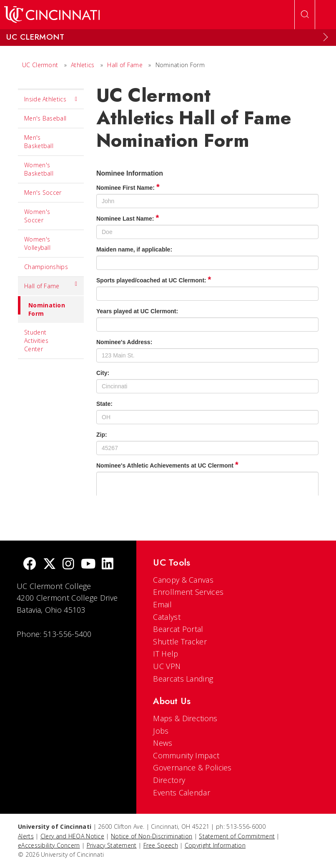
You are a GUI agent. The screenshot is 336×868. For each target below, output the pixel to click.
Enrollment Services (188, 592)
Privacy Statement (112, 845)
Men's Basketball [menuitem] (39, 142)
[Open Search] (305, 15)
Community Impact (186, 755)
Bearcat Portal (178, 629)
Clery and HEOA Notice (72, 836)
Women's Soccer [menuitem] (37, 216)
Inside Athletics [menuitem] (51, 99)
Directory (169, 780)
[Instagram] (68, 565)
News (163, 743)
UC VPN (167, 666)
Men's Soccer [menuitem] (43, 192)
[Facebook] (30, 565)
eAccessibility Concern (49, 845)
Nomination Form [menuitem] (41, 307)
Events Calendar (182, 793)
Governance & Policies (192, 767)
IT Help (165, 654)
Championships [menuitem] (46, 267)
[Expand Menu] (326, 37)
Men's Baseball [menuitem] (45, 118)
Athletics (83, 65)
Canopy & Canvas (183, 580)
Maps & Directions (185, 718)
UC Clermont (40, 65)
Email (162, 604)
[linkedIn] (108, 565)
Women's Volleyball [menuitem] (37, 243)
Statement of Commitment (237, 836)
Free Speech (161, 845)
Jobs (161, 731)
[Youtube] (88, 565)
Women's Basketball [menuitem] (39, 169)
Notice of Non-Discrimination (152, 836)
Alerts (26, 836)
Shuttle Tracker (180, 642)
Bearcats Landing (183, 679)
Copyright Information (215, 845)
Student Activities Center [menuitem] (36, 341)
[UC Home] (52, 15)
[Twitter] (50, 565)
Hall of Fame (125, 65)
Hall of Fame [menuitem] (51, 284)
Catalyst (167, 617)
